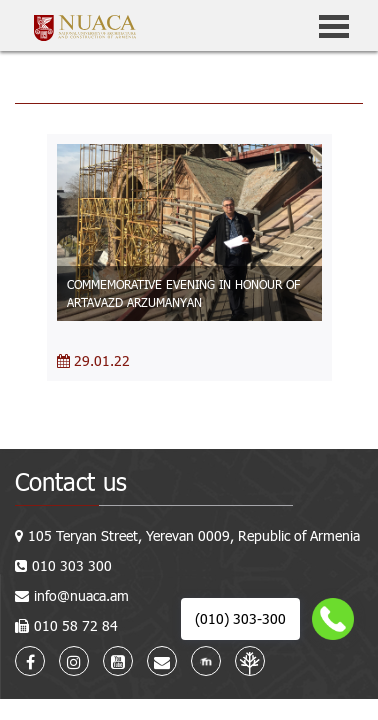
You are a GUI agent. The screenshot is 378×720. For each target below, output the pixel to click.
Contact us (71, 481)
